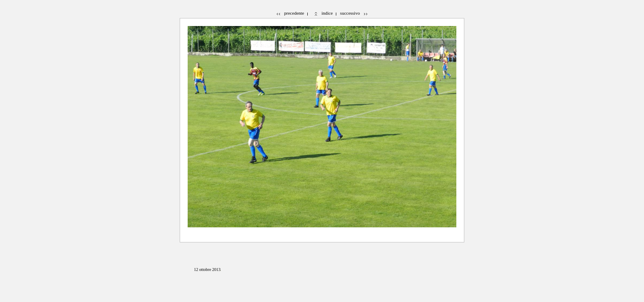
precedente (294, 13)
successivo (350, 13)
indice (327, 13)
